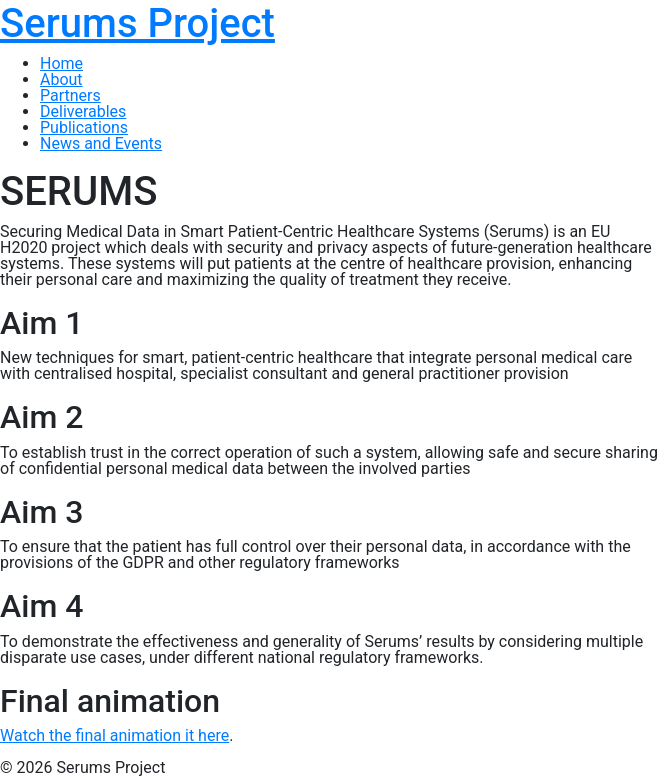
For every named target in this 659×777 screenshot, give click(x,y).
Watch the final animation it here (114, 735)
